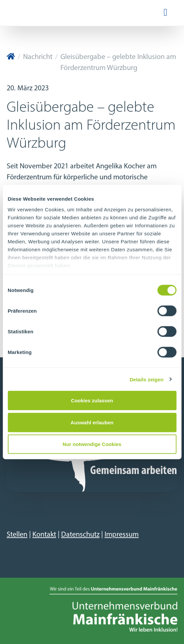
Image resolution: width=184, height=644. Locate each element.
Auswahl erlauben (92, 422)
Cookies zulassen (92, 400)
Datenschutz (80, 535)
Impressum (122, 535)
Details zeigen (146, 379)
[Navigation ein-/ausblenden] (165, 13)
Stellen (17, 535)
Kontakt (44, 535)
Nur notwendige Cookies (92, 444)
